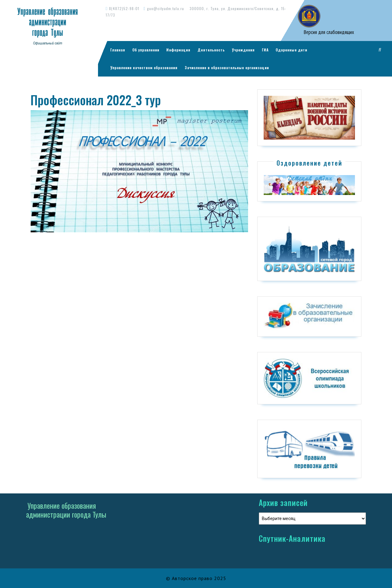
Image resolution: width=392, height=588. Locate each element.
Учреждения (243, 50)
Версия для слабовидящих (328, 32)
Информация (178, 50)
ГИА (265, 50)
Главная (118, 50)
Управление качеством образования (144, 67)
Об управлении (146, 50)
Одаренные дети (291, 50)
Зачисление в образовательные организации (227, 67)
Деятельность (211, 50)
